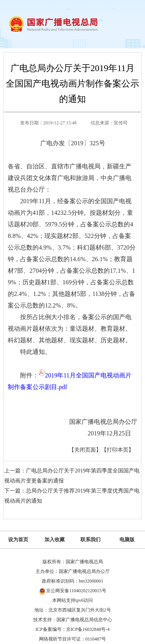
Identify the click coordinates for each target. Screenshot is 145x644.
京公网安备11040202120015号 (76, 591)
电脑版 (127, 539)
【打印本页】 (118, 450)
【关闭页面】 (85, 450)
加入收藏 (55, 539)
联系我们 (90, 539)
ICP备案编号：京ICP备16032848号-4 (72, 629)
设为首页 (18, 539)
